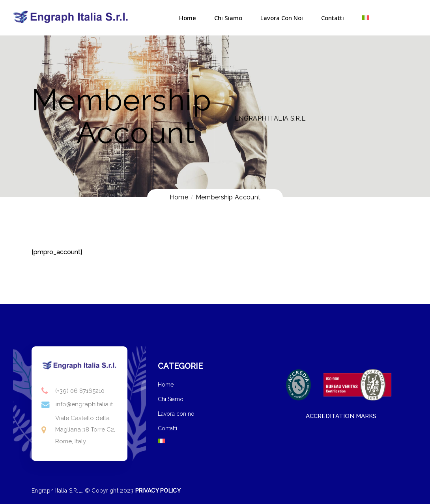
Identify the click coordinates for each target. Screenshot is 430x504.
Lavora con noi (282, 18)
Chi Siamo (228, 18)
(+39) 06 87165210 (80, 391)
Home (188, 18)
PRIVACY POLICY (158, 491)
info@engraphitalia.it (84, 404)
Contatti (333, 18)
